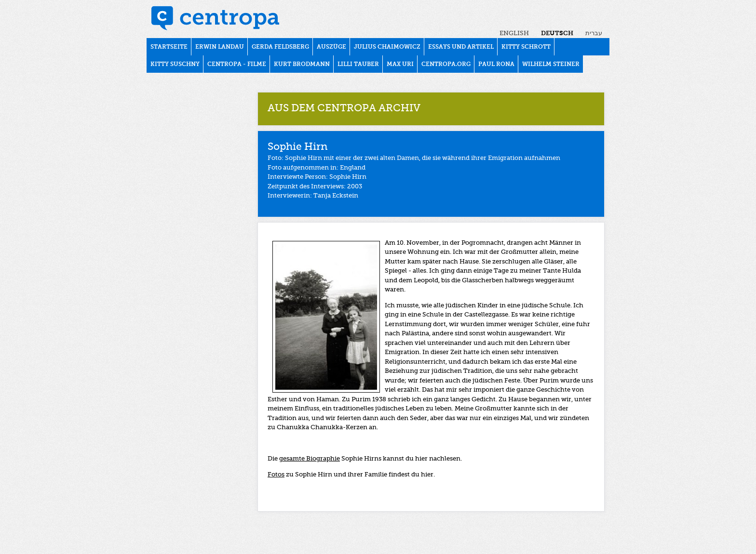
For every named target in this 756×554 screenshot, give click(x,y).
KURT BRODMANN (302, 65)
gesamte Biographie (310, 459)
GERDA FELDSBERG (280, 47)
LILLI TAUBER (358, 65)
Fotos (276, 475)
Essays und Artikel (461, 47)
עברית (594, 33)
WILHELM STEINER (551, 65)
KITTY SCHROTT (526, 47)
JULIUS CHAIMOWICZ (387, 47)
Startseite (169, 47)
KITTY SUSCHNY (175, 65)
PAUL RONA (496, 65)
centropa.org (446, 65)
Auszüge (331, 47)
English (514, 33)
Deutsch (557, 33)
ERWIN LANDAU (220, 47)
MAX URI (400, 65)
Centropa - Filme (237, 65)
